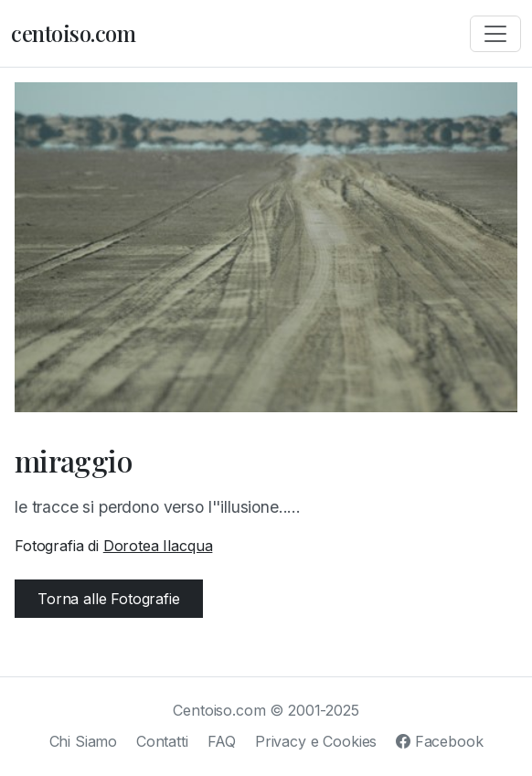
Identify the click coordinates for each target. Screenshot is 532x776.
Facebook (439, 741)
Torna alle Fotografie (109, 599)
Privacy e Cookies (316, 741)
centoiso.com (73, 33)
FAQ (222, 741)
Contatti (162, 741)
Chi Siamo (84, 741)
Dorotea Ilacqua (158, 546)
